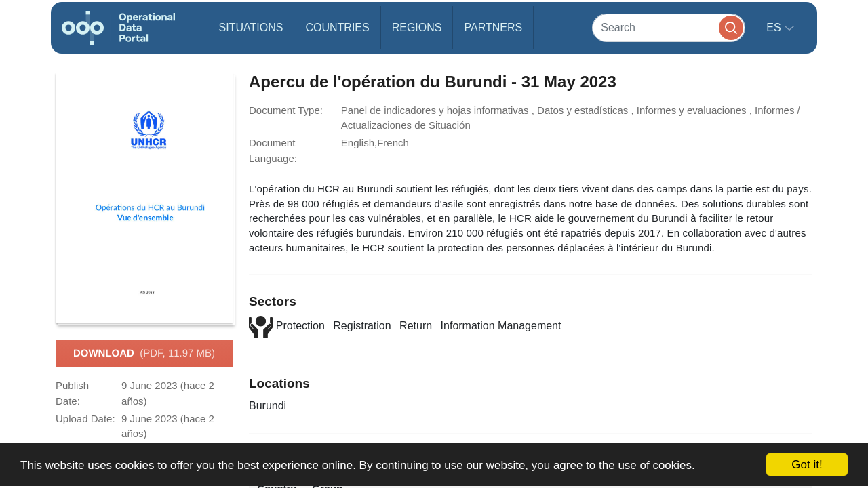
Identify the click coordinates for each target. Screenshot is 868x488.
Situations (251, 27)
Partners (493, 27)
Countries (337, 27)
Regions (417, 27)
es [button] (775, 27)
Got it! (807, 465)
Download (144, 354)
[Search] (669, 27)
